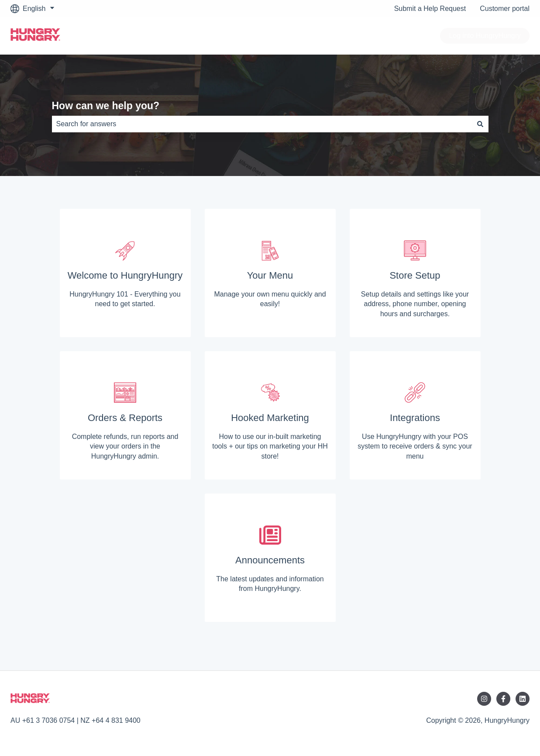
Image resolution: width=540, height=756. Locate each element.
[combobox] (262, 124)
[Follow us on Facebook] (503, 699)
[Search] (480, 124)
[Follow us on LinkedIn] (523, 699)
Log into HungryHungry (485, 36)
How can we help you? (106, 106)
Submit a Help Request (430, 9)
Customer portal (505, 9)
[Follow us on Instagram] (484, 699)
